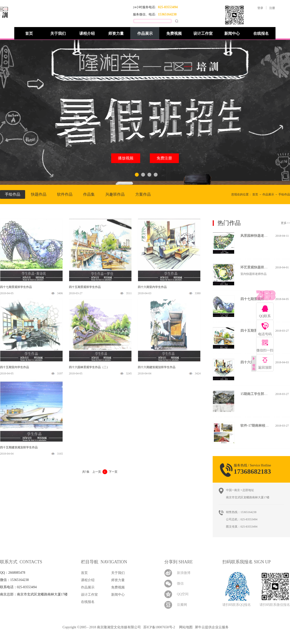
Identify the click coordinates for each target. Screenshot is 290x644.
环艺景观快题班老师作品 (259, 267)
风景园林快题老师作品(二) (260, 236)
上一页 (97, 472)
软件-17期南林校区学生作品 (261, 426)
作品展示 (268, 194)
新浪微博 (184, 573)
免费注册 (164, 158)
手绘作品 (284, 194)
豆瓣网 (182, 605)
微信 (180, 583)
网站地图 (185, 627)
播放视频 (126, 158)
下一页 (113, 472)
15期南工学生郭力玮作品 (259, 394)
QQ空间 (183, 594)
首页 (29, 33)
